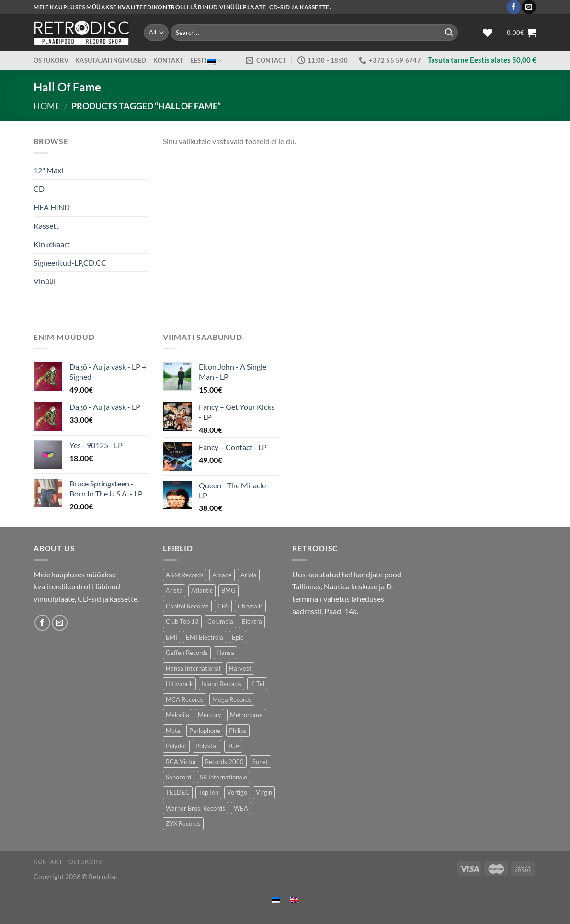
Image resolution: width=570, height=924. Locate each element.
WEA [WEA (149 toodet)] (241, 808)
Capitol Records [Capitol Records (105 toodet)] (187, 606)
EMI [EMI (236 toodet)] (171, 637)
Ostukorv (51, 60)
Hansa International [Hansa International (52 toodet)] (193, 668)
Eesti (206, 61)
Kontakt (169, 60)
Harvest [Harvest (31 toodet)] (240, 668)
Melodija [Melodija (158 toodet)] (177, 715)
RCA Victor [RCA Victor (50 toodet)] (181, 762)
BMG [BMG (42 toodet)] (228, 590)
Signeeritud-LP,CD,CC (70, 263)
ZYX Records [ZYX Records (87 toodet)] (183, 823)
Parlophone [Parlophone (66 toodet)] (205, 731)
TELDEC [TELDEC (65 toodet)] (178, 792)
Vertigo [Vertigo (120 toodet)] (237, 792)
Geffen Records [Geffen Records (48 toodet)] (187, 653)
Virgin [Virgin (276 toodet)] (264, 792)
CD (39, 188)
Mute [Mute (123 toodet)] (173, 731)
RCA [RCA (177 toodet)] (233, 746)
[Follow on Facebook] (514, 7)
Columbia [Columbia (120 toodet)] (220, 621)
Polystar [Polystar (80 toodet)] (207, 746)
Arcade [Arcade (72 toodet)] (222, 575)
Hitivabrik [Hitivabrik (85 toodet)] (179, 684)
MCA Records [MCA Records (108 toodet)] (185, 699)
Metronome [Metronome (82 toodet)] (246, 715)
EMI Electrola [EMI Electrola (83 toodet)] (205, 637)
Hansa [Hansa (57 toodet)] (225, 653)
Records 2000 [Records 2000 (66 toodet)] (224, 762)
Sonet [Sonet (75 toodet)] (260, 762)
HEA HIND (52, 207)
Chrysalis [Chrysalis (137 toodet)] (250, 606)
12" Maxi (48, 170)
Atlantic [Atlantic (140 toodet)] (202, 590)
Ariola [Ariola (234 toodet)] (249, 575)
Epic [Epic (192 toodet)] (238, 637)
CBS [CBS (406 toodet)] (223, 606)
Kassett (46, 226)
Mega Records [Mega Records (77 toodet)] (232, 699)
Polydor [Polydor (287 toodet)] (176, 746)
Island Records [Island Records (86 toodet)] (222, 684)
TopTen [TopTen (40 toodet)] (208, 792)
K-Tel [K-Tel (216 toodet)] (257, 684)
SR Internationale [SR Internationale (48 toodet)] (223, 777)
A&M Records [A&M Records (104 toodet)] (185, 575)
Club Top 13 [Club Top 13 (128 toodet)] (182, 621)
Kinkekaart (52, 244)
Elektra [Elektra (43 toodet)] (252, 621)
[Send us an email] (529, 7)
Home (47, 106)
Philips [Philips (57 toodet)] (238, 731)
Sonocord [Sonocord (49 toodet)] (178, 777)
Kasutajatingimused (111, 60)
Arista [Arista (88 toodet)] (174, 590)
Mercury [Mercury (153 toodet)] (210, 715)
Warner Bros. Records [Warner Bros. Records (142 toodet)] (195, 808)
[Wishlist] (488, 33)
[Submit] (449, 33)
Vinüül (45, 281)
